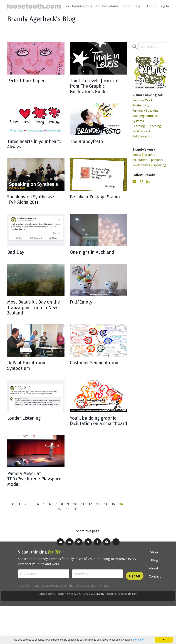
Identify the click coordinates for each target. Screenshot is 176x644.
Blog (137, 6)
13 (99, 535)
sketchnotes (145, 165)
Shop (126, 6)
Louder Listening (28, 439)
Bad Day (17, 266)
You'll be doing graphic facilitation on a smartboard (98, 445)
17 (60, 540)
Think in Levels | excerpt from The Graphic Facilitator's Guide (94, 91)
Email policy (45, 626)
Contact (155, 608)
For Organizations (78, 6)
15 (115, 535)
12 (91, 535)
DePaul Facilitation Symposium (30, 385)
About (151, 6)
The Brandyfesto (90, 152)
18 (68, 540)
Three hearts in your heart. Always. (32, 155)
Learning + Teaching (148, 126)
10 (75, 535)
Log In (164, 6)
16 (123, 535)
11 (83, 535)
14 (107, 535)
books (137, 155)
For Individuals (107, 6)
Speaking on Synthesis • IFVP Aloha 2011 (35, 212)
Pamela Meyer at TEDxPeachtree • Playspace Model (28, 509)
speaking (139, 170)
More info (138, 640)
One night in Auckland (97, 266)
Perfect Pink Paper (30, 81)
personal (160, 160)
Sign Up (135, 608)
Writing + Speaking (147, 111)
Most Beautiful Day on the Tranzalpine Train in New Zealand (34, 324)
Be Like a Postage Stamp (91, 212)
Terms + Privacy (65, 626)
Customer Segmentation (87, 385)
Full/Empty (84, 318)
